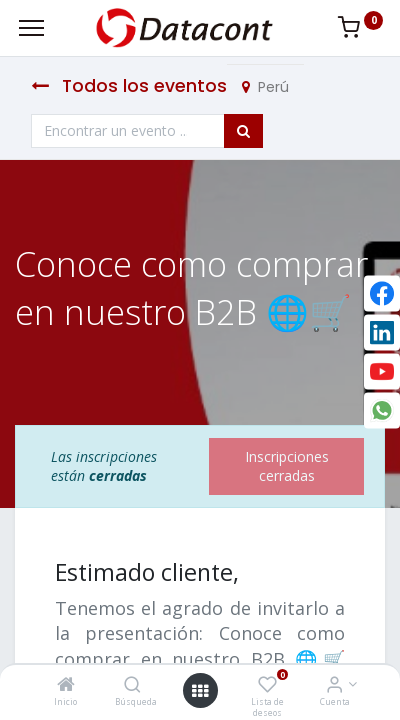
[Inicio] (66, 685)
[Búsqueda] (132, 685)
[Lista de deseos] (267, 685)
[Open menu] (200, 691)
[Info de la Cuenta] (334, 685)
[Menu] (31, 28)
